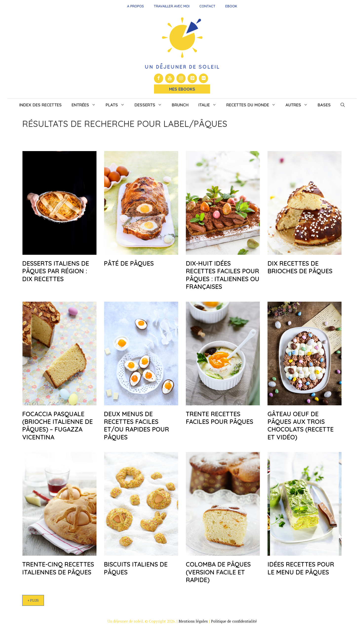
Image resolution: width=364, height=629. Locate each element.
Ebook (231, 6)
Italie (210, 105)
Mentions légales (193, 621)
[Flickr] (204, 78)
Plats (118, 105)
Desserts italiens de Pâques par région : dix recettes (56, 271)
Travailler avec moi (172, 6)
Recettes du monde (253, 105)
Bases (324, 105)
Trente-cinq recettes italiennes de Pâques (58, 568)
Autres (299, 105)
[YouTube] (170, 78)
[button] (343, 105)
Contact (207, 6)
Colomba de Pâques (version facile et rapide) (218, 572)
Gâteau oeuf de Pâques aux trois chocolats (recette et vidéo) (301, 425)
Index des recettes (40, 105)
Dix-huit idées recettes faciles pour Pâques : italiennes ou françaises (223, 275)
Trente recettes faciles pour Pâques (220, 418)
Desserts (151, 105)
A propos (135, 6)
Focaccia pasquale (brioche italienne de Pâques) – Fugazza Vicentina (57, 425)
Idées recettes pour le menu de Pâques (301, 568)
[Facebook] (159, 78)
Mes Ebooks (182, 89)
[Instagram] (181, 78)
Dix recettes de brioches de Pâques (300, 267)
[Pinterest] (192, 78)
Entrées (86, 105)
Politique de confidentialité (234, 621)
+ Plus (33, 600)
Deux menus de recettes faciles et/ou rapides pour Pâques (136, 425)
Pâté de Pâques (129, 263)
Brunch (180, 105)
